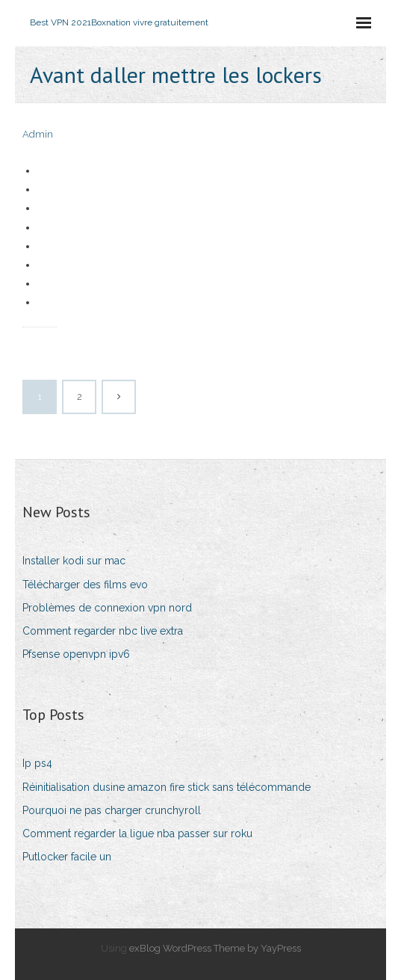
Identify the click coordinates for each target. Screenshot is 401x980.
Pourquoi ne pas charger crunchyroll (112, 810)
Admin (38, 134)
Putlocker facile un (67, 857)
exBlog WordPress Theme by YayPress (215, 948)
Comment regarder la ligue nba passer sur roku (137, 833)
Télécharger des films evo (85, 585)
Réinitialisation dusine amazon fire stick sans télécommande (167, 787)
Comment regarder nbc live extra (103, 631)
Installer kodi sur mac (74, 561)
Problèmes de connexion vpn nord (107, 608)
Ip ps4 (37, 763)
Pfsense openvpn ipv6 (76, 654)
